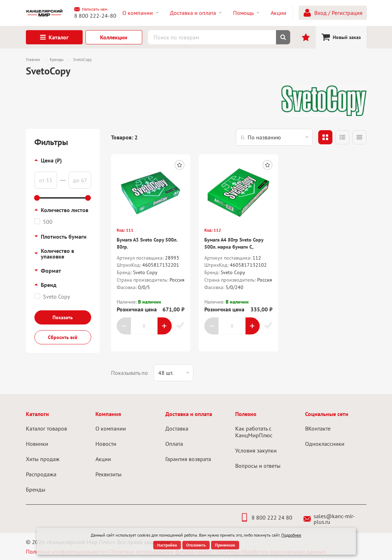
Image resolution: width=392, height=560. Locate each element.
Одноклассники (325, 444)
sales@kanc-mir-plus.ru (329, 519)
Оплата (174, 444)
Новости (106, 444)
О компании (111, 428)
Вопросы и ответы (258, 466)
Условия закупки (256, 450)
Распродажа (41, 474)
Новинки (37, 444)
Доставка (177, 428)
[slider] (37, 198)
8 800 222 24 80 (266, 517)
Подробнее (291, 535)
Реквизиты (109, 474)
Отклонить (196, 545)
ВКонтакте (318, 428)
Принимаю (225, 545)
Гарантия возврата (188, 459)
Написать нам (91, 9)
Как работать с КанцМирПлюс (254, 432)
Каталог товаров (46, 428)
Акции (103, 459)
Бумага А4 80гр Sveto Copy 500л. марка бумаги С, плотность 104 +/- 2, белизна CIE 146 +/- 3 (237, 250)
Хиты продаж (43, 459)
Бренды (36, 489)
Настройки (167, 545)
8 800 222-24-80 (95, 16)
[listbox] (274, 137)
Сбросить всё (63, 337)
